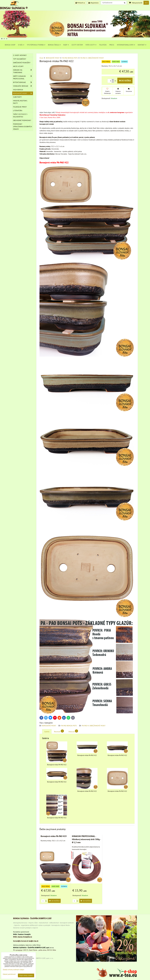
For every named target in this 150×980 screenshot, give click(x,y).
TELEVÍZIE (103, 45)
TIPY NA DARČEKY (20, 59)
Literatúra (18, 110)
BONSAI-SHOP (10, 45)
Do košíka (125, 81)
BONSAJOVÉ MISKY (49, 726)
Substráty (17, 97)
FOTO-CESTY (91, 45)
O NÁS (21, 45)
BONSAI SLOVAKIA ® (14, 8)
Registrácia (93, 3)
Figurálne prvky (20, 107)
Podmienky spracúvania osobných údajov (23, 127)
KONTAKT (142, 45)
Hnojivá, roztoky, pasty (20, 102)
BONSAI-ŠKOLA (54, 45)
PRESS (112, 45)
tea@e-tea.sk (33, 941)
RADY (66, 45)
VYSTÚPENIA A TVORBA (36, 45)
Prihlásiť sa (80, 3)
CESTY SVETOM (77, 45)
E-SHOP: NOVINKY (20, 55)
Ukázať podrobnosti (9, 974)
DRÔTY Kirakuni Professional (23, 77)
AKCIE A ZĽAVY (18, 66)
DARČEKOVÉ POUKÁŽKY (22, 63)
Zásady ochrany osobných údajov (13, 970)
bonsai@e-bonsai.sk (21, 941)
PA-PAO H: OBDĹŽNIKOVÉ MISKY (94, 726)
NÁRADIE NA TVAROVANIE (23, 71)
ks (44, 901)
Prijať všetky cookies (26, 975)
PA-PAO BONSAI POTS (69, 726)
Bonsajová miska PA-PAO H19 (54, 836)
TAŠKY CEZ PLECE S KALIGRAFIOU (20, 115)
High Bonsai (18, 90)
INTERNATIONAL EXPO (126, 45)
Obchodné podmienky (22, 120)
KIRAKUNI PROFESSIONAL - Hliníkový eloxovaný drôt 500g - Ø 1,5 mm (86, 839)
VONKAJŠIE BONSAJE (23, 86)
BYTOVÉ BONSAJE (23, 82)
